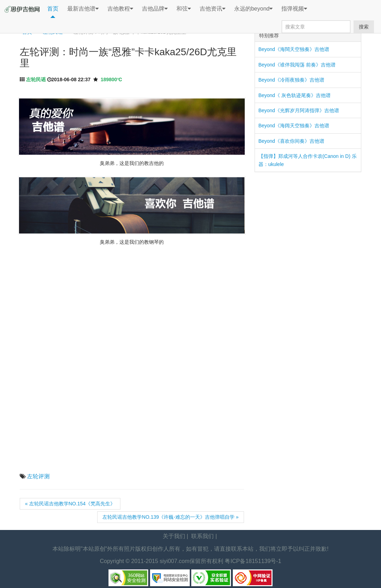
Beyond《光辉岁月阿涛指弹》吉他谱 (299, 110)
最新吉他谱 (83, 9)
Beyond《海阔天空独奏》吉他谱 (294, 126)
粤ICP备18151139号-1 (253, 561)
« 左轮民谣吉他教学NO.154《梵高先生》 (70, 504)
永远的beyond (254, 9)
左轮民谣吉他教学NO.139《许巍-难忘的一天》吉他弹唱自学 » (171, 517)
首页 (53, 9)
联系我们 (202, 536)
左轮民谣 (36, 79)
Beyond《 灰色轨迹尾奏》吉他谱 (295, 95)
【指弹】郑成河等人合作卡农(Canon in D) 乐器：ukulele (308, 160)
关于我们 (174, 536)
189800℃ (111, 79)
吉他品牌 (155, 9)
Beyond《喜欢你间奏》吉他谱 (291, 141)
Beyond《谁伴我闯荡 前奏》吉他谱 (297, 65)
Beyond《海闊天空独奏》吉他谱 (294, 49)
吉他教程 (120, 9)
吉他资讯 (213, 9)
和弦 (184, 9)
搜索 (364, 27)
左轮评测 (38, 476)
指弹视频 (294, 9)
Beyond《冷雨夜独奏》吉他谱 (291, 80)
